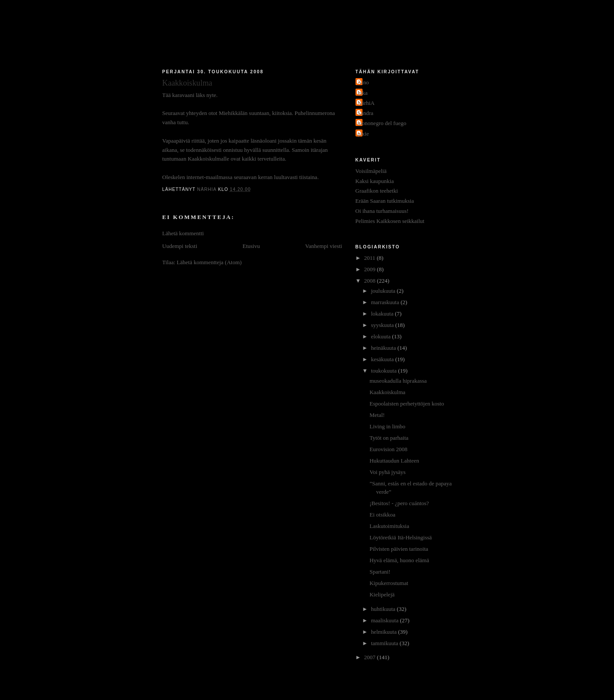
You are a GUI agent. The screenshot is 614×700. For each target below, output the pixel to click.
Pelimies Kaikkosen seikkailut (390, 221)
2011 (371, 258)
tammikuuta (385, 643)
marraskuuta (386, 302)
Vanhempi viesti (323, 246)
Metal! (377, 415)
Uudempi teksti (180, 246)
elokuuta (381, 336)
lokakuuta (383, 314)
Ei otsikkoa (382, 515)
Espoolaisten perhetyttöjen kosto (407, 404)
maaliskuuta (385, 620)
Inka (363, 93)
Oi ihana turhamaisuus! (382, 211)
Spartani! (380, 572)
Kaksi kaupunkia (375, 181)
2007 (371, 657)
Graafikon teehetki (377, 191)
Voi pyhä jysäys (388, 472)
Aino (363, 82)
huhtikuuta (384, 609)
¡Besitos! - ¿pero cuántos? (399, 503)
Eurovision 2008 (388, 449)
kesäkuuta (383, 359)
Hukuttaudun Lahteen (394, 461)
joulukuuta (384, 291)
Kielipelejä (382, 594)
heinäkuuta (384, 348)
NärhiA (366, 103)
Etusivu (251, 246)
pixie (363, 134)
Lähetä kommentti (183, 233)
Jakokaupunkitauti (307, 36)
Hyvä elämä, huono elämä (399, 560)
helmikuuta (384, 632)
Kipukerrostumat (389, 583)
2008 (371, 281)
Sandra (366, 113)
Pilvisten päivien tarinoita (399, 549)
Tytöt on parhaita (389, 438)
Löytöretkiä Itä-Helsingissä (401, 537)
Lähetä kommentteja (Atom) (209, 262)
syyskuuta (383, 325)
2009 (371, 269)
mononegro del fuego (382, 123)
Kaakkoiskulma (388, 392)
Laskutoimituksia (389, 526)
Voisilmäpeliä (371, 171)
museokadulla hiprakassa (398, 381)
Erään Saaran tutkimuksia (385, 201)
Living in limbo (388, 426)
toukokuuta (384, 371)
